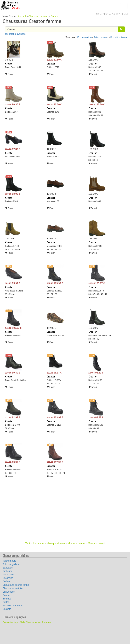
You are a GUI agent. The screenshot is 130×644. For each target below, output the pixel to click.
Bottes (6, 602)
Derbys (6, 581)
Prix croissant (101, 37)
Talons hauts (9, 561)
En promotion (84, 37)
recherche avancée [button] (15, 34)
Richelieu (8, 571)
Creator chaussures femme (112, 14)
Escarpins (8, 578)
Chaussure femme (38, 16)
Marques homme (77, 543)
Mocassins (8, 575)
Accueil (22, 16)
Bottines (7, 599)
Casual (6, 595)
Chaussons (9, 592)
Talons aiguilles (11, 564)
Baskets (7, 609)
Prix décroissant (119, 37)
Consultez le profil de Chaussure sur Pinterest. (27, 622)
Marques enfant (96, 543)
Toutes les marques (36, 543)
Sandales (8, 568)
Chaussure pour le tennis (16, 585)
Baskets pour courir (13, 605)
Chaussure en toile (13, 588)
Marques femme (57, 543)
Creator (55, 16)
